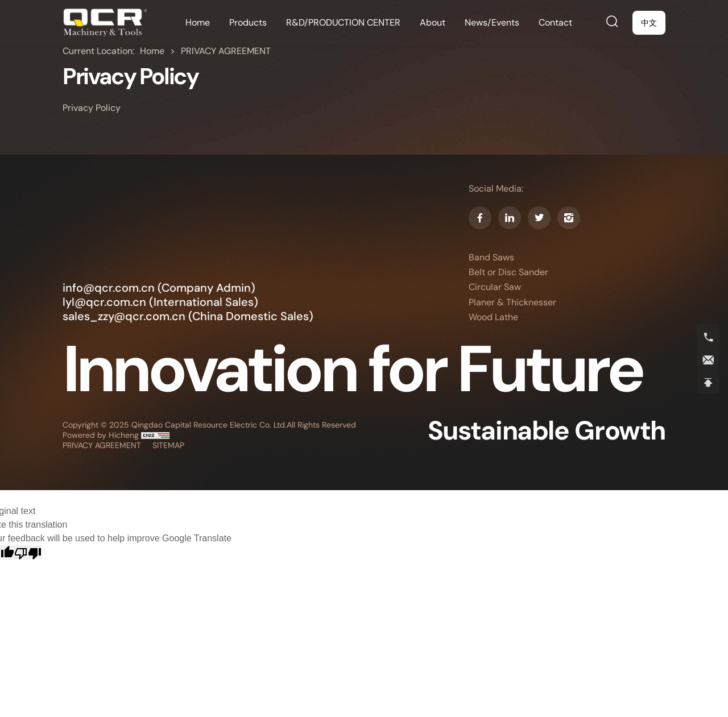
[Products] (248, 23)
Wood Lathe (493, 317)
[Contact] (555, 23)
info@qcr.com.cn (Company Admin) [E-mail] (159, 288)
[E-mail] (708, 360)
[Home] (105, 23)
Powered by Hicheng (102, 435)
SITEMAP (168, 445)
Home (153, 51)
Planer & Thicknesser (512, 302)
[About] (433, 23)
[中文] (649, 23)
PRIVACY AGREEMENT (226, 51)
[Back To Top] (708, 383)
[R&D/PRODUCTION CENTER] (343, 23)
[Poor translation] (28, 552)
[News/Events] (492, 23)
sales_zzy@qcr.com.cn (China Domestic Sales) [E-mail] (188, 316)
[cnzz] (155, 435)
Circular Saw (495, 287)
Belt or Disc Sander (508, 272)
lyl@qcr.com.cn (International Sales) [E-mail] (160, 302)
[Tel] (708, 337)
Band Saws (491, 258)
